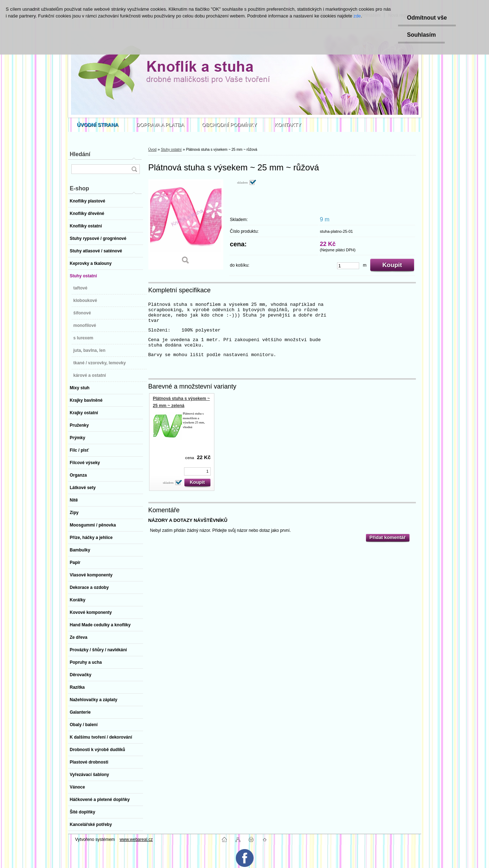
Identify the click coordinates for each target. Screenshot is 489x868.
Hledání (80, 154)
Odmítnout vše (427, 18)
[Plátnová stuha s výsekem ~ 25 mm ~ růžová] (186, 224)
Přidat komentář (388, 537)
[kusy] (348, 266)
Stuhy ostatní (171, 150)
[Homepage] (98, 125)
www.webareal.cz (136, 839)
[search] (134, 169)
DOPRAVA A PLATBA (160, 125)
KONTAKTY (288, 125)
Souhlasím (421, 35)
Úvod (152, 150)
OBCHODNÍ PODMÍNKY (229, 125)
